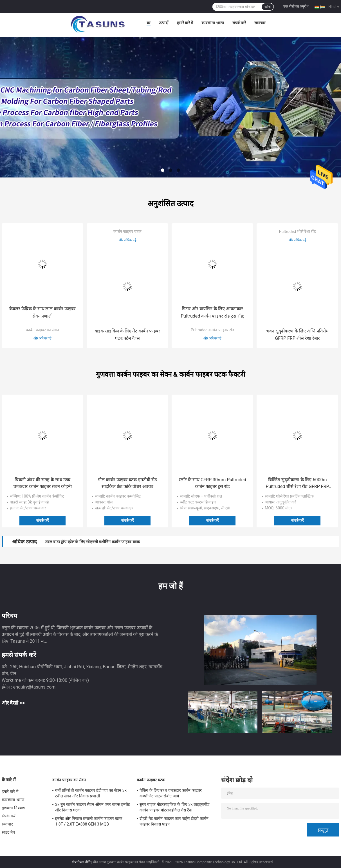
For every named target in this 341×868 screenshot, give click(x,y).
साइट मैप (8, 832)
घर (149, 23)
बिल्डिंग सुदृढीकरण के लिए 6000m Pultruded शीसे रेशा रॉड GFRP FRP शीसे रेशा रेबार (297, 484)
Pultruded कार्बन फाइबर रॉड (213, 330)
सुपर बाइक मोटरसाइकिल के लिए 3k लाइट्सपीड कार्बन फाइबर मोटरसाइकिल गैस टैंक (174, 807)
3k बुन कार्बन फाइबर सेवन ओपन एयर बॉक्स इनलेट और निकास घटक (93, 807)
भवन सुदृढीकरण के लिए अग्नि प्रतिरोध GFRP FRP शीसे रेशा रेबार (297, 335)
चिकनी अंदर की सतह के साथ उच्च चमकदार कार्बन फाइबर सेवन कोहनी (43, 483)
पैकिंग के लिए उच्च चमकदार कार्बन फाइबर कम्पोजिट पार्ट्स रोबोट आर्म (171, 793)
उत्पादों (164, 23)
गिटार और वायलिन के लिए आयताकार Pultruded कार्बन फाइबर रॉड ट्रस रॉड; (212, 312)
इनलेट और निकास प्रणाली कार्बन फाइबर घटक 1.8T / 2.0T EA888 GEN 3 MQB (89, 821)
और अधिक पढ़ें (43, 338)
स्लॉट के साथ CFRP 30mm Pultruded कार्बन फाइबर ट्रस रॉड (212, 483)
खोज (268, 7)
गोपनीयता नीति (81, 862)
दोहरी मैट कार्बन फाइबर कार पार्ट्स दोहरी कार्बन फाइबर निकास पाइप (174, 821)
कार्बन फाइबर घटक (127, 231)
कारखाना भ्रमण (213, 23)
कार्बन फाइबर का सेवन (42, 330)
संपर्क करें (239, 23)
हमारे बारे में (185, 23)
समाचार (260, 23)
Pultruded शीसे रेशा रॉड (298, 231)
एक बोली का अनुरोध (296, 6)
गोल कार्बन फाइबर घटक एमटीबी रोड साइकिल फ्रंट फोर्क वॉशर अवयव (128, 483)
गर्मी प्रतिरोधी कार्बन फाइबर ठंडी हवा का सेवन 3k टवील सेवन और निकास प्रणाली (91, 793)
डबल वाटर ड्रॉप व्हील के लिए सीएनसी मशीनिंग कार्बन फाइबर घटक (93, 542)
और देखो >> (13, 703)
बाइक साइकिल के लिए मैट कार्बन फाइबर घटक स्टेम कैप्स (128, 335)
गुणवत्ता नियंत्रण (13, 808)
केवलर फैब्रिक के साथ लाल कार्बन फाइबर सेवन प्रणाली (43, 312)
